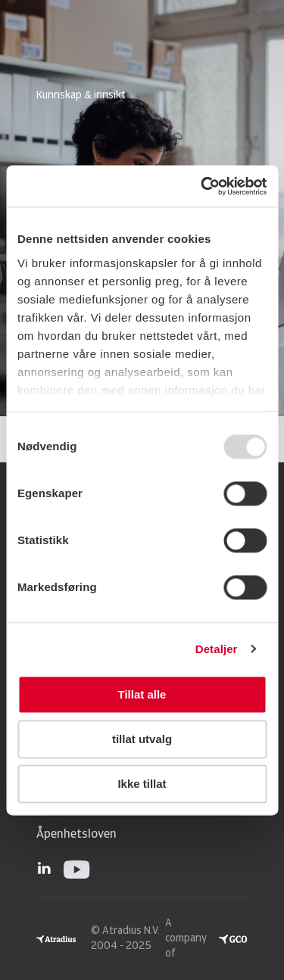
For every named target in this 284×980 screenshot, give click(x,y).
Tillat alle (142, 694)
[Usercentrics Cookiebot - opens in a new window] (202, 186)
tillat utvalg (142, 739)
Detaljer (217, 649)
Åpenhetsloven (76, 835)
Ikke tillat (142, 784)
